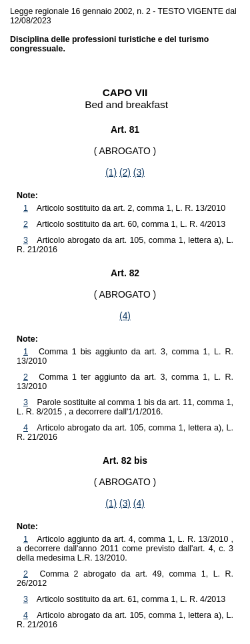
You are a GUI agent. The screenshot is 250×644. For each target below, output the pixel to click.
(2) (125, 172)
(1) (111, 172)
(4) (125, 316)
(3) (139, 172)
